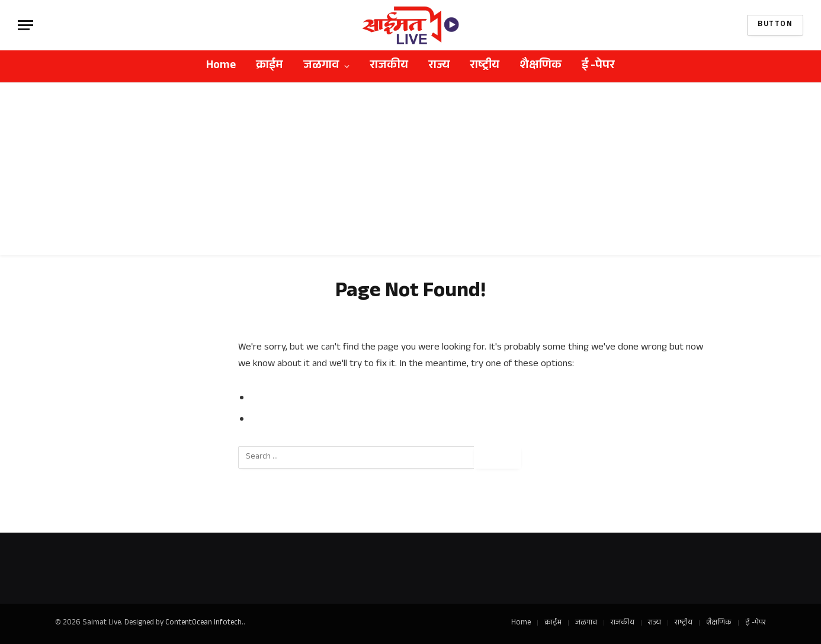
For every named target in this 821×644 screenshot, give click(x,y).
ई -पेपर (598, 66)
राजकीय (389, 66)
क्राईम (270, 66)
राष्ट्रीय (485, 66)
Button (775, 25)
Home (221, 66)
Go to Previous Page (296, 399)
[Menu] (25, 25)
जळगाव (321, 66)
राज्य (439, 66)
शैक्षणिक (541, 66)
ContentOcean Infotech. (204, 623)
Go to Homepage (289, 420)
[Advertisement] (411, 172)
